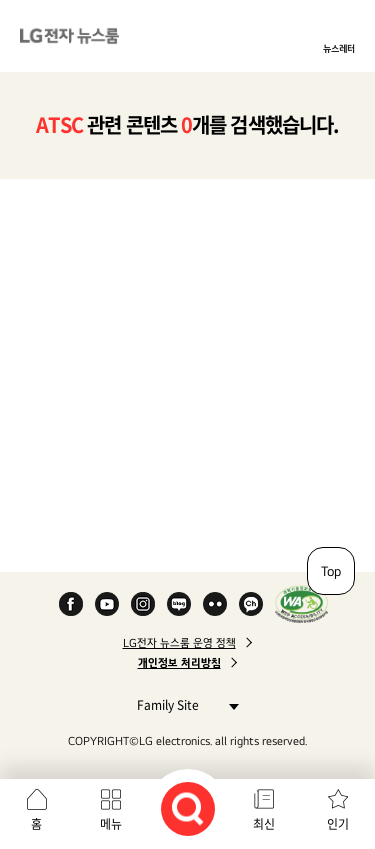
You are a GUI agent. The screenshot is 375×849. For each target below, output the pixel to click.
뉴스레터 (339, 48)
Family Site (182, 704)
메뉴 (111, 824)
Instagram (143, 604)
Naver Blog (179, 604)
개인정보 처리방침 (179, 663)
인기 (338, 824)
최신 (264, 824)
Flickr (215, 604)
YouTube (107, 604)
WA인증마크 (301, 604)
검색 (188, 809)
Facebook (71, 604)
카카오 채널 (251, 604)
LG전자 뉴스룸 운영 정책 (179, 643)
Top (331, 571)
